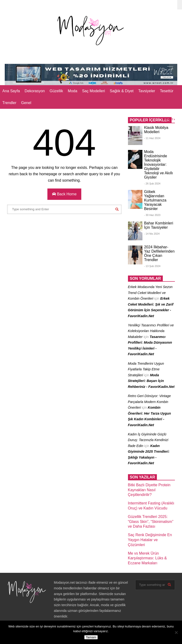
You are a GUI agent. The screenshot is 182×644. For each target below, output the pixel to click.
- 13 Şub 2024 (152, 266)
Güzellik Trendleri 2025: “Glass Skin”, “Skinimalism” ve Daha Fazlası (151, 522)
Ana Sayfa (11, 91)
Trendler (9, 103)
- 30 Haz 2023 (152, 215)
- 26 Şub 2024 (152, 184)
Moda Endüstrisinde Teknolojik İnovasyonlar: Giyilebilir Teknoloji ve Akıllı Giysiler (159, 164)
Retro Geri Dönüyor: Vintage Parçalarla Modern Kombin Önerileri (149, 402)
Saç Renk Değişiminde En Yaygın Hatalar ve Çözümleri (150, 540)
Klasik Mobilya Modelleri (156, 130)
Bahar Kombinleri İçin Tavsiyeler (159, 225)
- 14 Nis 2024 (152, 234)
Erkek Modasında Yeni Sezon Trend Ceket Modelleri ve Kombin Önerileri (150, 293)
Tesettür (167, 91)
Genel (26, 103)
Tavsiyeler (147, 91)
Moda (73, 91)
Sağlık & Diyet (122, 91)
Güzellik (56, 91)
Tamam (91, 637)
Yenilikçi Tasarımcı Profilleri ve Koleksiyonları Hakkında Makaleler (151, 331)
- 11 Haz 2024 (152, 138)
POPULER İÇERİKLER (150, 120)
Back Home (64, 194)
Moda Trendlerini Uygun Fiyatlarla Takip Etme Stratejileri (146, 369)
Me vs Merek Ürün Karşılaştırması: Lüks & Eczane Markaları (148, 558)
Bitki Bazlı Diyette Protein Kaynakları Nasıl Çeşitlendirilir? (149, 490)
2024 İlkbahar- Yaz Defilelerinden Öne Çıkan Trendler (159, 253)
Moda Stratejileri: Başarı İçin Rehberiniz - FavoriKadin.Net (151, 381)
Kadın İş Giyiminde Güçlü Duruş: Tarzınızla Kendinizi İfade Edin (148, 440)
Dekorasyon (35, 91)
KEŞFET (169, 120)
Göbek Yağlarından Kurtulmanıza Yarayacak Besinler (155, 200)
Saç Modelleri (93, 91)
